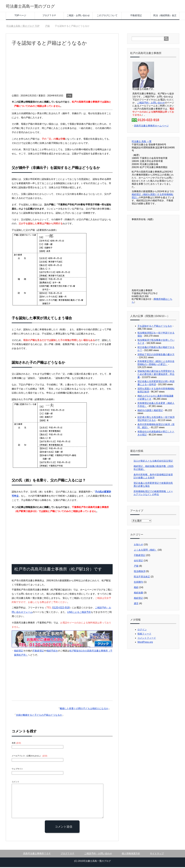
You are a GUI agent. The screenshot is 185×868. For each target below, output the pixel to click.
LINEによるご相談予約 (79, 613)
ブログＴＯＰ (49, 16)
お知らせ (138, 545)
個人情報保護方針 (131, 854)
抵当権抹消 (140, 572)
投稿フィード (144, 635)
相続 (136, 588)
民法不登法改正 (142, 577)
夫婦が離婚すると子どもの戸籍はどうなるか (39, 716)
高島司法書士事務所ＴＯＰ (37, 854)
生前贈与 (138, 583)
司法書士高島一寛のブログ (37, 6)
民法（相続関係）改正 (165, 16)
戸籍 (69, 97)
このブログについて (107, 16)
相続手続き (52, 652)
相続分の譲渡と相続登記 (150, 411)
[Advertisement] (62, 73)
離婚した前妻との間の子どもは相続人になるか (84, 709)
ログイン (142, 630)
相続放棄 (138, 594)
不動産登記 (136, 16)
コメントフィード (147, 639)
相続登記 (19, 652)
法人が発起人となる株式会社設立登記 (153, 462)
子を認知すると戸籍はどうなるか (155, 327)
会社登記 (138, 561)
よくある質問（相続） (145, 551)
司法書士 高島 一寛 (142, 142)
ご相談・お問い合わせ (78, 16)
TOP (23, 27)
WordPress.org (145, 643)
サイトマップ (157, 854)
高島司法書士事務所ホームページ (151, 127)
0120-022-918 (61, 608)
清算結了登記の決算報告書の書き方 (156, 355)
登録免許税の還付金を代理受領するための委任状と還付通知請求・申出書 (156, 375)
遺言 (136, 604)
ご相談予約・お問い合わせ (151, 104)
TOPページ (20, 16)
